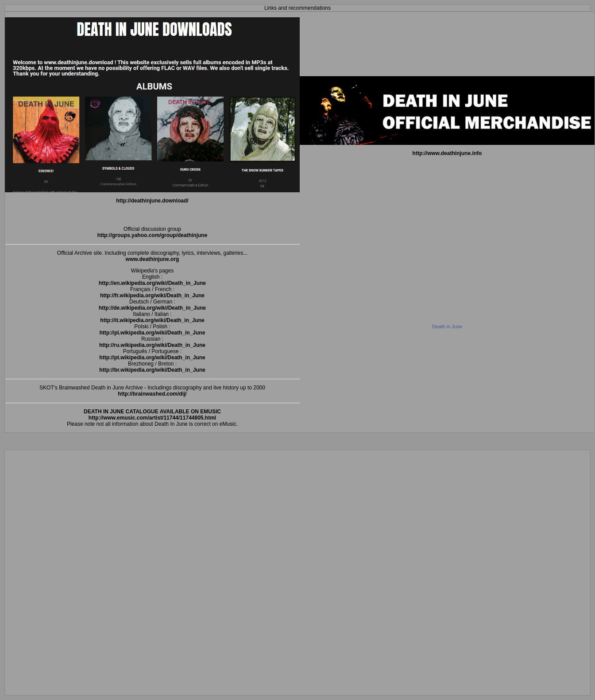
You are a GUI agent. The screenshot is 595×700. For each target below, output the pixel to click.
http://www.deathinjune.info (447, 153)
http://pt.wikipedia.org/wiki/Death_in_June (152, 358)
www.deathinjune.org (153, 259)
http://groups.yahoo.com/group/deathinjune (153, 235)
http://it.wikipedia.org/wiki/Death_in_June (152, 320)
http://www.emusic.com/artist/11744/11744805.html (152, 418)
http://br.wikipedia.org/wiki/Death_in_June (152, 370)
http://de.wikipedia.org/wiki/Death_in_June (152, 308)
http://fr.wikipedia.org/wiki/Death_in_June (152, 296)
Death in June (447, 327)
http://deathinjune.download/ (152, 201)
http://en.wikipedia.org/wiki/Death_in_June (152, 283)
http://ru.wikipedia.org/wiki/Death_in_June (152, 345)
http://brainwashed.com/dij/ (152, 394)
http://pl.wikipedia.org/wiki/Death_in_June (153, 333)
